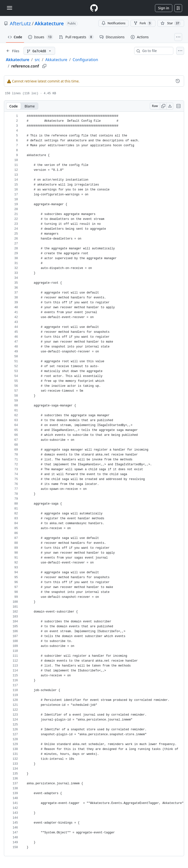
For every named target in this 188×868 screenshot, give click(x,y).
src (37, 60)
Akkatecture (49, 23)
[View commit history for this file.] (178, 81)
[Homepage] (94, 8)
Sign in (164, 8)
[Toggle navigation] (10, 8)
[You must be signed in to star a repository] (171, 23)
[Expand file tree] (13, 51)
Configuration (85, 60)
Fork (143, 23)
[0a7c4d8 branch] (39, 51)
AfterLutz (20, 23)
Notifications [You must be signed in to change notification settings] (113, 23)
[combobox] (156, 51)
